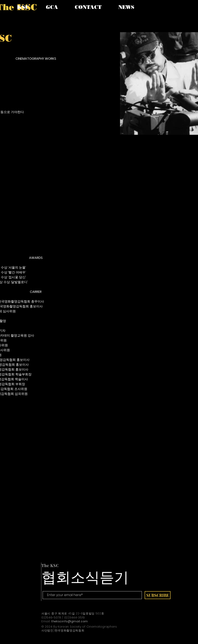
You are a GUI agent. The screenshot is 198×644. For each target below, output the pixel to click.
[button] (23, 7)
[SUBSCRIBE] (158, 595)
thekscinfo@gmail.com (70, 621)
